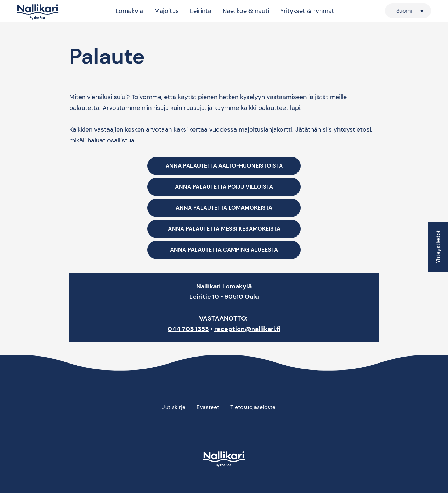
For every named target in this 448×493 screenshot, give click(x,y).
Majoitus (167, 11)
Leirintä (201, 11)
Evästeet (208, 407)
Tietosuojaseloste (253, 407)
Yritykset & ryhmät (307, 11)
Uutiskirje (173, 407)
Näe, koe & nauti (246, 11)
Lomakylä (129, 11)
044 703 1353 (188, 329)
